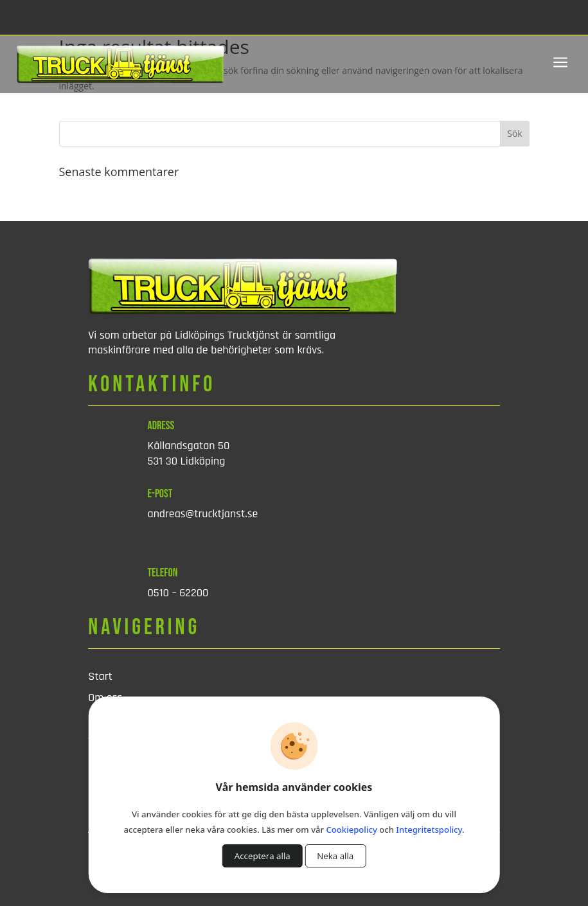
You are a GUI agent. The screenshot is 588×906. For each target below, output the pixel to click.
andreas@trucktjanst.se (203, 514)
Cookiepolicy (352, 830)
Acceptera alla (263, 856)
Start (100, 676)
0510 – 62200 (178, 593)
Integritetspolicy (429, 830)
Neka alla (335, 856)
